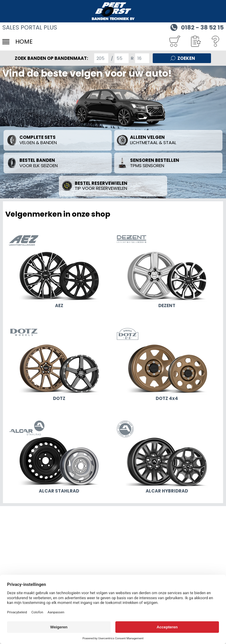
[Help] (216, 42)
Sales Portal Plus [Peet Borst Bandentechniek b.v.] (30, 27)
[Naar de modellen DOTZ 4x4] (167, 365)
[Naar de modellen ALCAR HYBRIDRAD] (167, 458)
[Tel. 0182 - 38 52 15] (196, 27)
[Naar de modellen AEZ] (59, 273)
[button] (195, 42)
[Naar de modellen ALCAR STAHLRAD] (59, 458)
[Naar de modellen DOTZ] (59, 365)
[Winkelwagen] (175, 42)
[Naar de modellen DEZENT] (167, 273)
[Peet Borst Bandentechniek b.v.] (113, 11)
